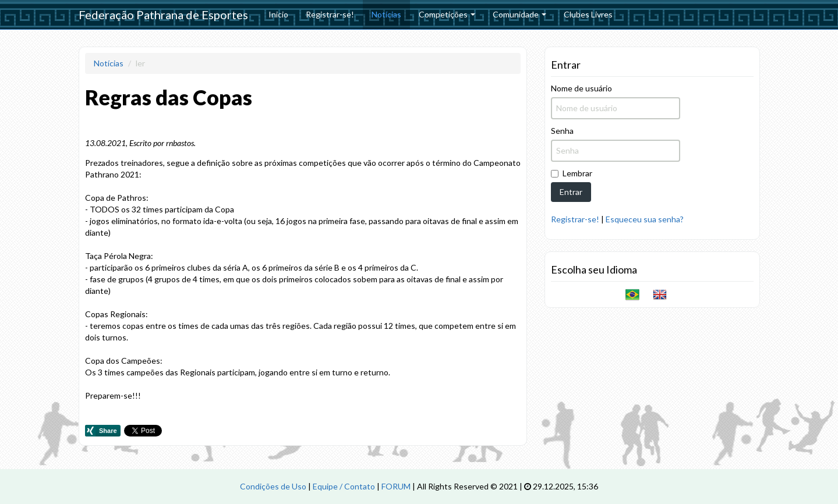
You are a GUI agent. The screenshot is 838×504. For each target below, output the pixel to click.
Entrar (571, 192)
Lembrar (572, 173)
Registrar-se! (330, 14)
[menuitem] (278, 15)
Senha (562, 131)
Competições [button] (447, 14)
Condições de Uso (273, 486)
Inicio (278, 14)
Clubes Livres (588, 14)
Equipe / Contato (344, 486)
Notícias (386, 14)
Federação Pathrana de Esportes (163, 15)
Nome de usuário (581, 88)
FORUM (396, 486)
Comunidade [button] (519, 14)
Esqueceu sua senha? (645, 219)
